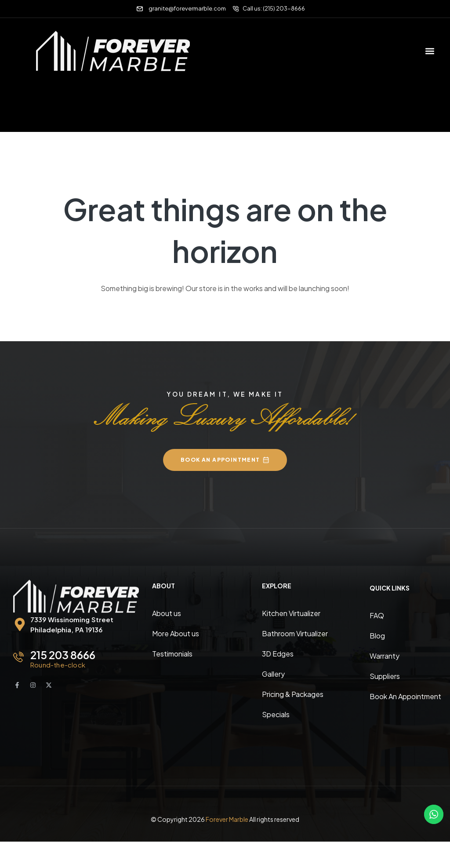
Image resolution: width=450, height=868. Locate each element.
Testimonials (172, 654)
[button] (430, 51)
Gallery (273, 674)
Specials (276, 714)
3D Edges (278, 654)
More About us (176, 633)
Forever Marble (227, 819)
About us (167, 613)
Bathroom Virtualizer (295, 633)
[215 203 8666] (18, 657)
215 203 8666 (63, 655)
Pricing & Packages (293, 694)
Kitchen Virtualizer (291, 613)
